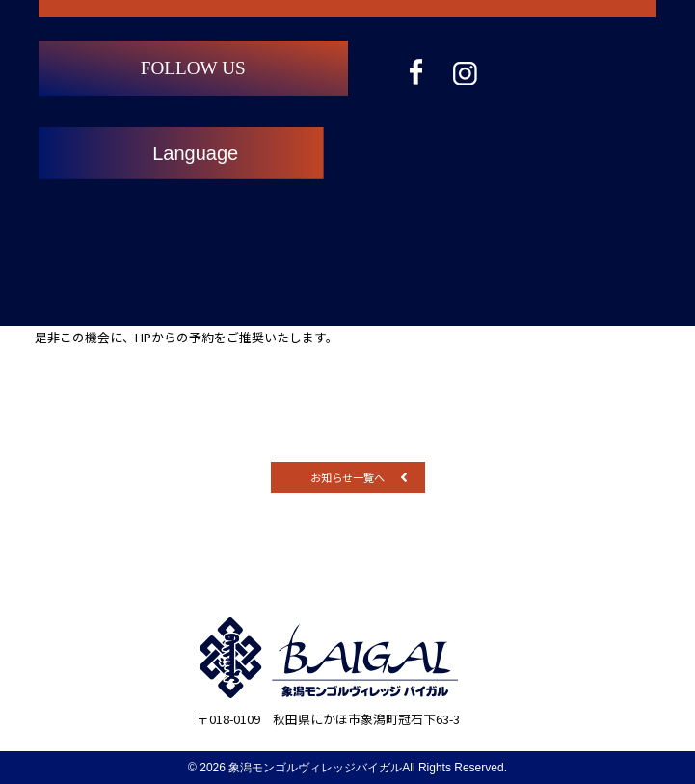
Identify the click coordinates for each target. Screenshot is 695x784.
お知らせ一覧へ (347, 477)
